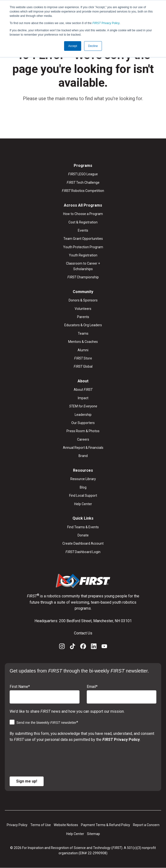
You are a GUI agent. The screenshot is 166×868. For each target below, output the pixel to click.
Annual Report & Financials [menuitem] (83, 448)
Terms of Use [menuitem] (41, 825)
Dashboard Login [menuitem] (83, 552)
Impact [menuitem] (83, 398)
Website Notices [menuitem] (66, 825)
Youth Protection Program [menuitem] (83, 247)
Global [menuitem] (83, 366)
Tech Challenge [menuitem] (83, 183)
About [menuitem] (83, 390)
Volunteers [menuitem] (83, 309)
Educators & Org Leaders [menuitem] (83, 325)
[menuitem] (83, 406)
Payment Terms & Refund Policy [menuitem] (106, 825)
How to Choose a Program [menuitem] (83, 214)
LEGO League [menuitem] (83, 174)
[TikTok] (73, 647)
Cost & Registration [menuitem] (83, 222)
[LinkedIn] (94, 647)
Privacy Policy (106, 23)
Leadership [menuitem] (83, 415)
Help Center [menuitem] (83, 504)
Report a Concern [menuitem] (146, 825)
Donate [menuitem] (83, 535)
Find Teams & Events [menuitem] (83, 527)
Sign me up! (27, 781)
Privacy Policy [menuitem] (17, 825)
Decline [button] (93, 46)
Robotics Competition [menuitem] (83, 191)
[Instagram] (62, 647)
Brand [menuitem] (83, 456)
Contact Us (83, 633)
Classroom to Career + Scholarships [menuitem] (83, 266)
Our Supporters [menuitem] (83, 423)
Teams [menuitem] (83, 333)
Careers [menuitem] (83, 439)
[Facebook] (83, 647)
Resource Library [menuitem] (83, 479)
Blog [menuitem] (83, 487)
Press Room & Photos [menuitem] (83, 431)
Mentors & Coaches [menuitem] (83, 342)
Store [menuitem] (83, 358)
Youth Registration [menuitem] (83, 255)
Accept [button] (73, 46)
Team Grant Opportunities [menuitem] (83, 239)
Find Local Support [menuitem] (83, 496)
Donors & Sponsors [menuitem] (83, 300)
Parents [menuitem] (83, 317)
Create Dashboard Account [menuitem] (83, 543)
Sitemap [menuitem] (93, 834)
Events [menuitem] (83, 230)
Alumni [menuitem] (83, 350)
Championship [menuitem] (83, 277)
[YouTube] (104, 647)
